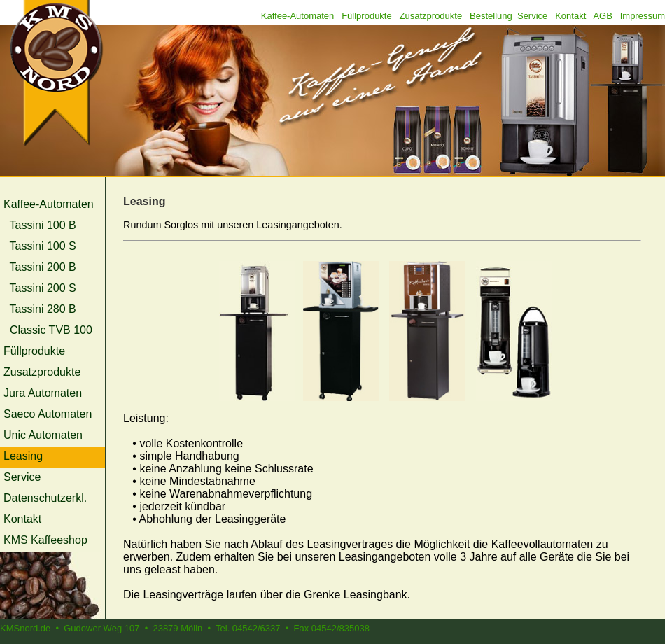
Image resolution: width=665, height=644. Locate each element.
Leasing (23, 456)
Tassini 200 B (43, 267)
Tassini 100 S (43, 246)
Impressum (643, 16)
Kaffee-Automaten (298, 16)
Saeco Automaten (48, 414)
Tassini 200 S (43, 288)
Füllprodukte (367, 16)
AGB (602, 16)
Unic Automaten (43, 435)
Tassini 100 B (43, 225)
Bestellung (491, 16)
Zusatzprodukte (431, 16)
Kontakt (570, 16)
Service (532, 16)
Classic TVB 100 (51, 330)
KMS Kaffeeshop (45, 540)
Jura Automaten (43, 393)
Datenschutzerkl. (45, 498)
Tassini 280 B (43, 309)
